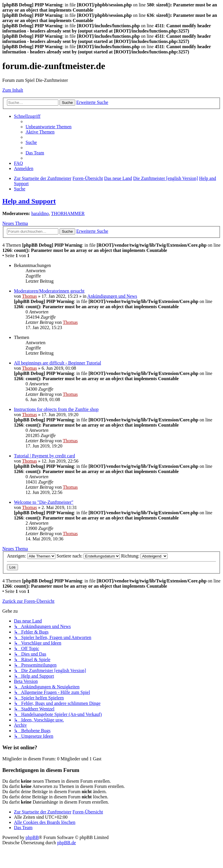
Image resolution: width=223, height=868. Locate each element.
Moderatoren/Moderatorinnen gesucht (49, 291)
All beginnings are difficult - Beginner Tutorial (57, 363)
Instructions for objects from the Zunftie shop (56, 409)
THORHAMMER (68, 213)
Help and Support (29, 201)
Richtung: (144, 556)
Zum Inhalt (13, 90)
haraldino (40, 213)
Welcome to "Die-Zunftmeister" (44, 502)
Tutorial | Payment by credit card (44, 456)
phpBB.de (66, 843)
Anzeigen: (31, 556)
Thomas (30, 296)
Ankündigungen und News (112, 296)
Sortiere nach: (88, 556)
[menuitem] (48, 127)
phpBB (32, 837)
